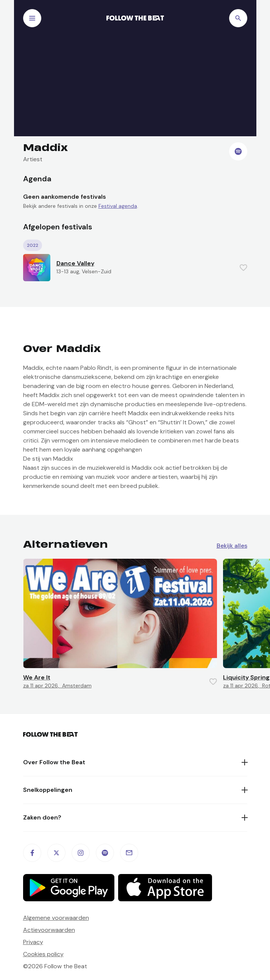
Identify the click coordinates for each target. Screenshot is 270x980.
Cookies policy (43, 954)
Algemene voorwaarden (56, 918)
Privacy (33, 942)
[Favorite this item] (243, 268)
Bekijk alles (232, 546)
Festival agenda (118, 206)
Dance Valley (75, 263)
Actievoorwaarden (49, 930)
